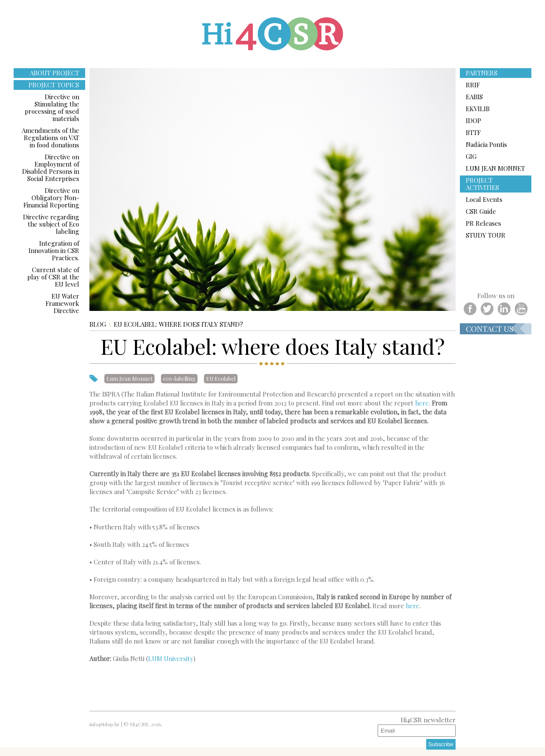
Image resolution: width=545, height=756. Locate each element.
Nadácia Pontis (486, 144)
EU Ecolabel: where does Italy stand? (178, 324)
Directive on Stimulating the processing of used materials (52, 108)
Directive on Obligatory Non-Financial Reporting (51, 198)
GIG (471, 156)
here (422, 403)
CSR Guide (481, 211)
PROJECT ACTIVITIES (482, 184)
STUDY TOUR (486, 235)
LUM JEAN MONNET (495, 168)
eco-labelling (179, 378)
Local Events (484, 199)
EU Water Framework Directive (62, 303)
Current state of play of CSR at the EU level (53, 277)
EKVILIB (478, 109)
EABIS (474, 97)
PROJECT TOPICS (54, 85)
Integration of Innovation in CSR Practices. (54, 250)
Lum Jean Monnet (129, 378)
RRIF (473, 85)
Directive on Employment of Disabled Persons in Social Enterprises (51, 168)
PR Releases (483, 223)
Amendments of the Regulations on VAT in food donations (50, 138)
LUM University (171, 658)
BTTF (473, 132)
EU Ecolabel (221, 378)
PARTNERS (482, 73)
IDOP (473, 121)
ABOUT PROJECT (54, 73)
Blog (98, 324)
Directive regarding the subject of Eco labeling (51, 224)
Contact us (490, 329)
